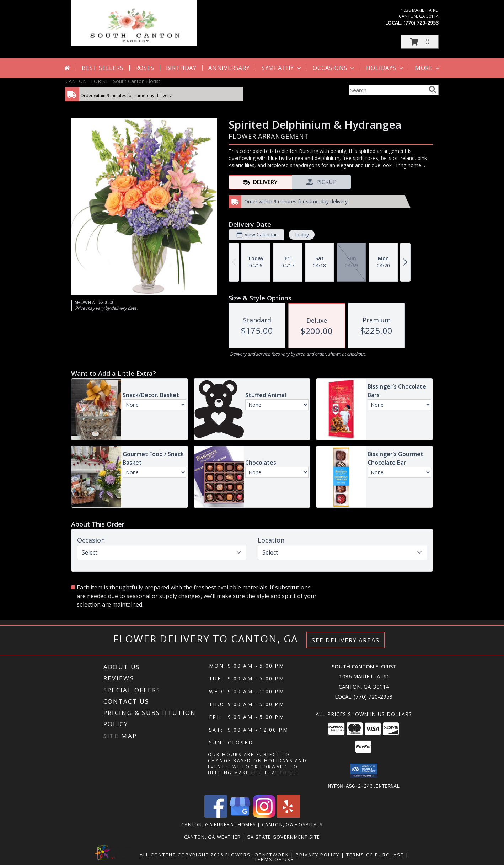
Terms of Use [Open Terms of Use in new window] (274, 859)
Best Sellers (103, 68)
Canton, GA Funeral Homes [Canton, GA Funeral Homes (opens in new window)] (219, 824)
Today (302, 234)
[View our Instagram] (264, 815)
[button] (420, 42)
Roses (145, 68)
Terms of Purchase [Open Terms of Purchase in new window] (375, 854)
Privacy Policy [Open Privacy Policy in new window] (318, 854)
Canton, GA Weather (212, 837)
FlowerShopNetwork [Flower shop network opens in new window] (257, 854)
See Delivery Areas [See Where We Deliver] (346, 640)
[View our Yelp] (288, 815)
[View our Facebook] (216, 815)
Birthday (181, 68)
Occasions (334, 68)
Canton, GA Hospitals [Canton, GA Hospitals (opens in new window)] (292, 824)
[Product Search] (387, 90)
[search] (433, 90)
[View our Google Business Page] (240, 815)
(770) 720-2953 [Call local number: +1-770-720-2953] (421, 23)
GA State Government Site (283, 837)
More (428, 68)
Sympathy (282, 68)
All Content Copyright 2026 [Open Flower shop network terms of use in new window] (182, 854)
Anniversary (229, 68)
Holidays (385, 68)
